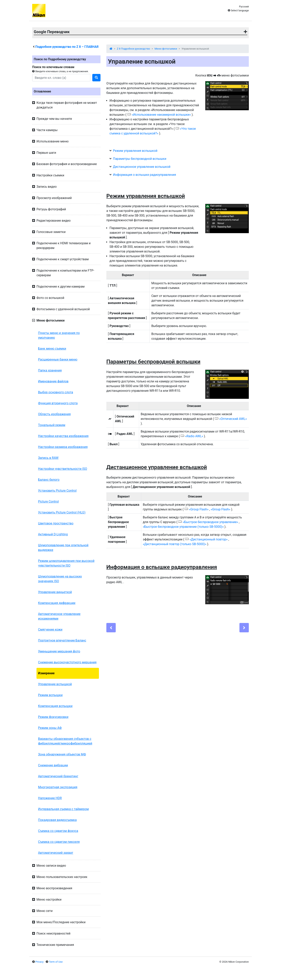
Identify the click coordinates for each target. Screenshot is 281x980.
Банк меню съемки (52, 349)
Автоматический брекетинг (58, 776)
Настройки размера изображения (63, 447)
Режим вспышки (50, 695)
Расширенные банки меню (58, 359)
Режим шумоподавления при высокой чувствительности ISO (66, 563)
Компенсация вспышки (55, 706)
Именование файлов (53, 381)
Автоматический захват (56, 853)
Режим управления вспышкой (135, 151)
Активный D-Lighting (53, 534)
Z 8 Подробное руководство (133, 49)
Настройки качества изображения (63, 436)
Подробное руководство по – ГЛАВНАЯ (67, 47)
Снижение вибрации (53, 765)
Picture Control (48, 502)
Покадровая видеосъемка (57, 820)
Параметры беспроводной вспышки (140, 159)
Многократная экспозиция (58, 787)
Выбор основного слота (56, 392)
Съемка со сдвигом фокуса (58, 831)
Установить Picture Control (57, 491)
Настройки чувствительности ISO (63, 469)
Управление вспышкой (55, 684)
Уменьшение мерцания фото (59, 651)
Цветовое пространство (56, 523)
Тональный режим (52, 425)
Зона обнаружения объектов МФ (62, 754)
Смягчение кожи (50, 629)
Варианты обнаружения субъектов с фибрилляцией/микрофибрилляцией (65, 741)
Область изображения (54, 414)
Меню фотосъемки (166, 49)
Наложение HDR (50, 798)
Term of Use (56, 962)
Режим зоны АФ (50, 728)
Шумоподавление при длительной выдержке (63, 548)
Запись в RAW (48, 458)
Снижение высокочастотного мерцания (67, 662)
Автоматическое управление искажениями (59, 616)
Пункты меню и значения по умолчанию (59, 335)
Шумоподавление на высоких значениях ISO (60, 579)
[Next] (244, 628)
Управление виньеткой (55, 592)
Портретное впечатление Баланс (62, 640)
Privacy (39, 962)
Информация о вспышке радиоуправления (145, 175)
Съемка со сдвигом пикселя (59, 842)
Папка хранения (50, 370)
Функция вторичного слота (58, 403)
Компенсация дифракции (57, 603)
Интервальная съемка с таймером (63, 809)
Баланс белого (49, 480)
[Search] (61, 78)
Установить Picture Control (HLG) (62, 512)
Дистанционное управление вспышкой (142, 167)
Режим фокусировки (53, 717)
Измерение (46, 673)
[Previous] (111, 628)
